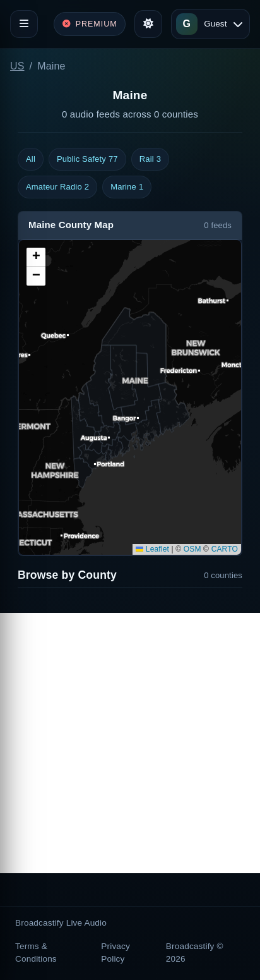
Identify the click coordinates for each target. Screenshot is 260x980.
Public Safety (87, 159)
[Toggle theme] (148, 24)
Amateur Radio (57, 187)
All (31, 159)
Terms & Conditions (36, 953)
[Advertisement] (130, 743)
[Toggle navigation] (24, 24)
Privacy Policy (115, 953)
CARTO (225, 549)
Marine (127, 187)
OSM (192, 549)
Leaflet (152, 549)
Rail (150, 159)
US (17, 66)
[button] (36, 257)
